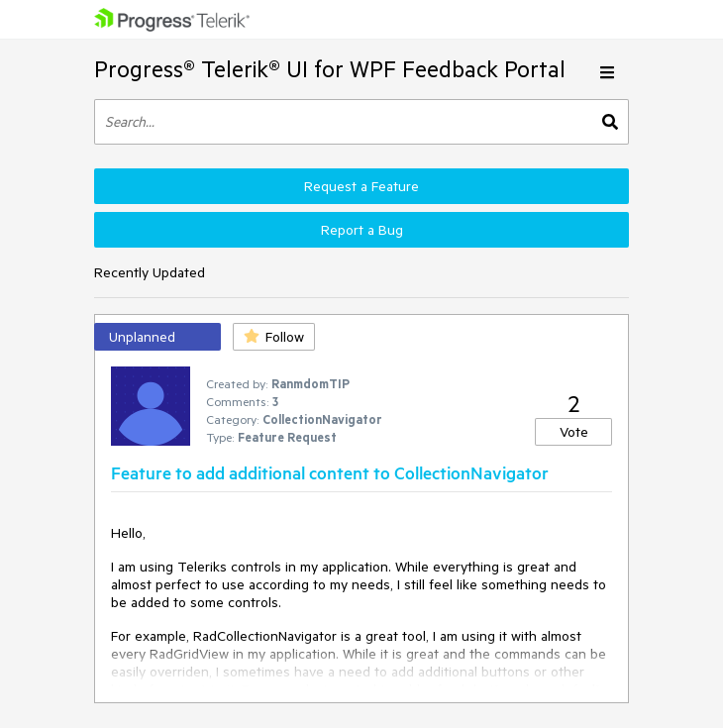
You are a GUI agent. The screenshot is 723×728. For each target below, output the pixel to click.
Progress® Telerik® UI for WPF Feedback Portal (330, 69)
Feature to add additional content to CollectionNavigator (330, 472)
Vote (574, 432)
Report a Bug (362, 230)
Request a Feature (361, 186)
